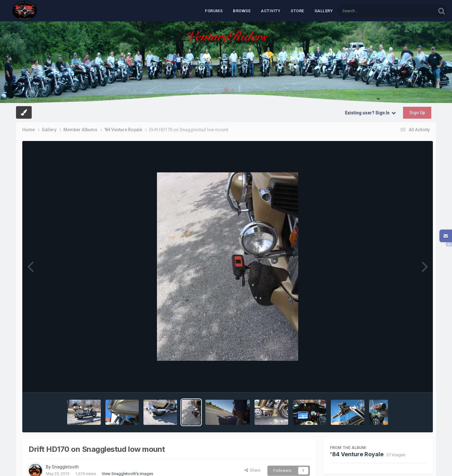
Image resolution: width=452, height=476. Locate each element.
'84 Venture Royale (357, 454)
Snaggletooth (65, 467)
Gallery (324, 11)
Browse (242, 11)
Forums (214, 11)
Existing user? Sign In (370, 113)
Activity (271, 11)
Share (252, 470)
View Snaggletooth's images (127, 474)
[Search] (370, 11)
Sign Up (417, 113)
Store (297, 11)
